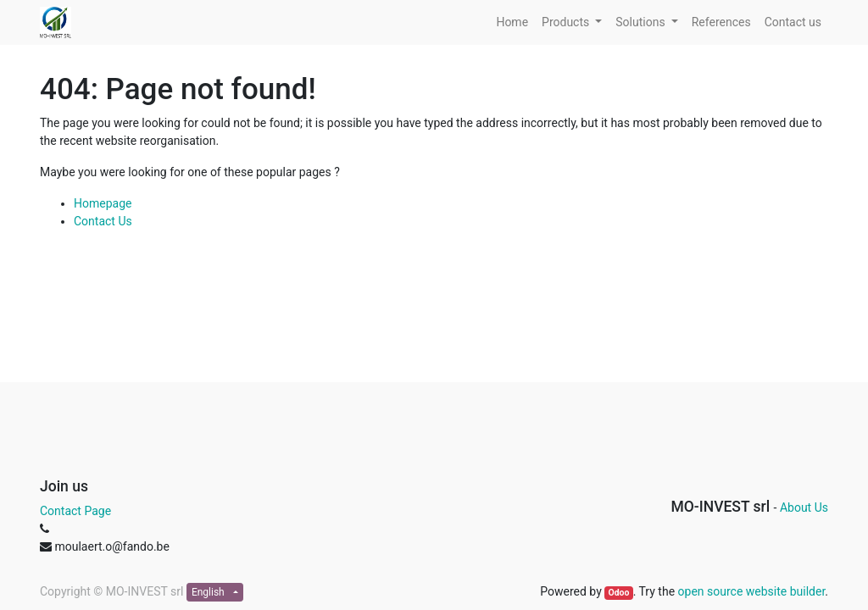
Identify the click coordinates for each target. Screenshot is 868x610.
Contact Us (103, 221)
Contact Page (75, 511)
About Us (804, 507)
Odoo (618, 593)
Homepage (103, 203)
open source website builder (752, 591)
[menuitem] (512, 22)
